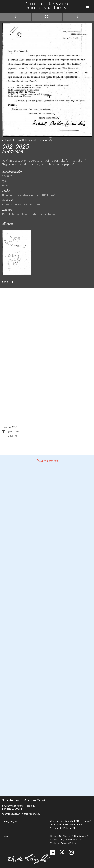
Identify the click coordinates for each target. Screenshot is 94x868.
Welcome (55, 821)
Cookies (54, 843)
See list (47, 17)
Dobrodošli (69, 828)
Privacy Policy (68, 843)
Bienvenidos (73, 824)
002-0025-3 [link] (15, 434)
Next (78, 17)
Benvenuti (56, 828)
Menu (88, 6)
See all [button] (6, 282)
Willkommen (57, 824)
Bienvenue (83, 821)
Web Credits (73, 839)
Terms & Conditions (75, 836)
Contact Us (56, 836)
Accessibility (57, 839)
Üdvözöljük (69, 821)
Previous (16, 17)
